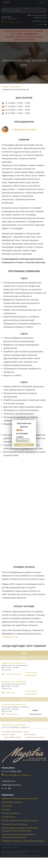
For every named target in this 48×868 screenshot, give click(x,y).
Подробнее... (23, 440)
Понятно (24, 445)
